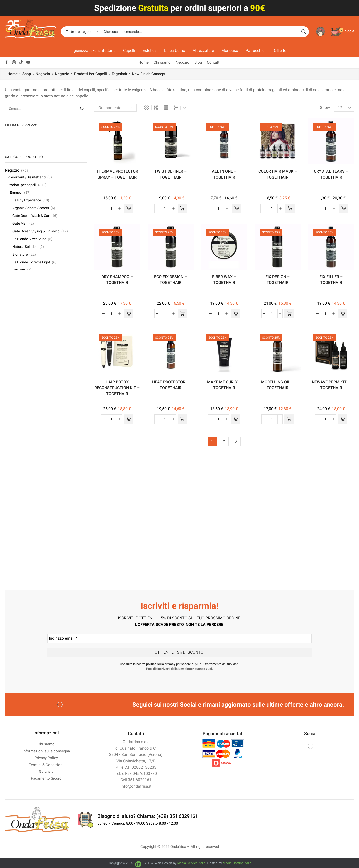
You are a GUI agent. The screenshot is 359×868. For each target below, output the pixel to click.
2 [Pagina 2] (224, 441)
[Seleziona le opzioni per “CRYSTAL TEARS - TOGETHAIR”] (344, 208)
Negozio (182, 62)
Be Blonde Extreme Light (31, 262)
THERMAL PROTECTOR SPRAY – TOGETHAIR (117, 174)
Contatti (214, 62)
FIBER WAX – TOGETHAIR (224, 280)
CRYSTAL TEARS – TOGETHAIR (331, 174)
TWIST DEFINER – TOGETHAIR (171, 174)
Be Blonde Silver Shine (29, 239)
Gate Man (20, 223)
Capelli (129, 50)
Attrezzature (203, 50)
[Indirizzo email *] (179, 638)
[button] (129, 208)
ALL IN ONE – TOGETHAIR (224, 174)
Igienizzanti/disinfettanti (94, 50)
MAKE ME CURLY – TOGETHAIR (224, 385)
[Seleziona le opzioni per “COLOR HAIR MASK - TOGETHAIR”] (290, 208)
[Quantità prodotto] (112, 208)
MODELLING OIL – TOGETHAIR (277, 385)
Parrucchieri (256, 50)
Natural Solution (25, 247)
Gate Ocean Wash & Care (32, 216)
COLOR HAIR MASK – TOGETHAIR (278, 174)
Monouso (230, 50)
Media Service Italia (191, 863)
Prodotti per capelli (90, 74)
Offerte (280, 50)
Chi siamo (162, 62)
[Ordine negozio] (115, 108)
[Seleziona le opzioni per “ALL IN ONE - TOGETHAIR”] (237, 208)
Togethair (120, 74)
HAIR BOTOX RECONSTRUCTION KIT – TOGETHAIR (117, 388)
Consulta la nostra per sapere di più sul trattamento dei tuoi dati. (179, 664)
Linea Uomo (175, 50)
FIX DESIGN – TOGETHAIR (277, 280)
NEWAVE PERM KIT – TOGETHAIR (331, 385)
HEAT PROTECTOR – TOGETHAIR (171, 385)
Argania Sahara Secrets (31, 208)
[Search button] (304, 32)
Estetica (150, 50)
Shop (27, 74)
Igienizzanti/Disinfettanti (27, 177)
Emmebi (16, 193)
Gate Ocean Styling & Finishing (36, 231)
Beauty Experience (27, 200)
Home (143, 62)
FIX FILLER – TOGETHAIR (331, 280)
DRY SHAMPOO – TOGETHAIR (117, 280)
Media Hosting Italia (237, 863)
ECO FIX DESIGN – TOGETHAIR (171, 280)
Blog (198, 62)
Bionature (20, 254)
